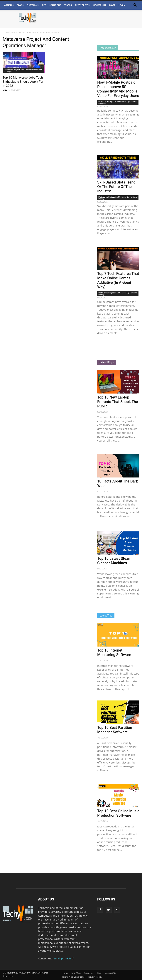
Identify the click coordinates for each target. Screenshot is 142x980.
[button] (135, 5)
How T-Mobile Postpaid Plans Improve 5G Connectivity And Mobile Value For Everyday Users (118, 89)
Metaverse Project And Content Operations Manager (23, 70)
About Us (89, 973)
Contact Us (110, 973)
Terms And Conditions (73, 977)
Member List (99, 5)
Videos (68, 5)
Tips (44, 5)
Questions (33, 5)
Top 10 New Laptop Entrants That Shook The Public (118, 402)
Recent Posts (82, 5)
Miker (6, 90)
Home (65, 973)
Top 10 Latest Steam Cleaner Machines (114, 561)
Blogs (20, 5)
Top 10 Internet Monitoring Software (114, 652)
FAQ (99, 973)
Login (122, 5)
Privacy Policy (95, 977)
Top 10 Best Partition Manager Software (115, 730)
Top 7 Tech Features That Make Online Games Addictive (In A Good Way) (118, 280)
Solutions (55, 5)
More (112, 5)
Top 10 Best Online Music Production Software (118, 813)
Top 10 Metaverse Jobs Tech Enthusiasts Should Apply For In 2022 (23, 82)
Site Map (76, 973)
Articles (9, 5)
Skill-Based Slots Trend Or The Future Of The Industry (116, 187)
